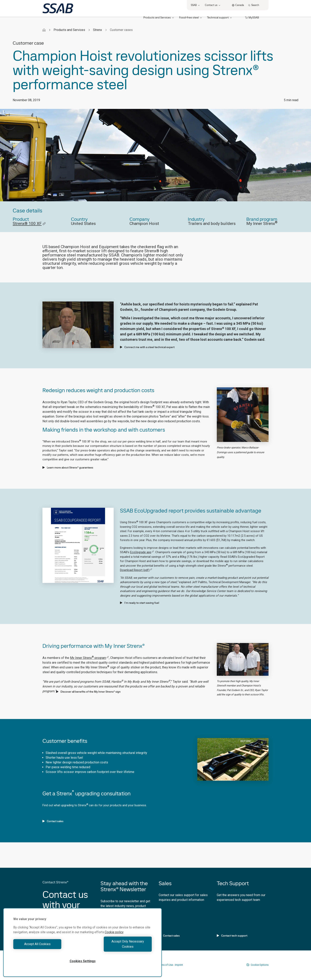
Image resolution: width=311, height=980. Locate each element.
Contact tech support (232, 936)
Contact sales (53, 821)
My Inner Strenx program (89, 658)
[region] (83, 945)
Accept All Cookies (47, 947)
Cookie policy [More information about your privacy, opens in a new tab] (114, 937)
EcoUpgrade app (142, 552)
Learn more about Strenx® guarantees (68, 467)
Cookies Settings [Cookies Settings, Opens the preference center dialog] (83, 961)
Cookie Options (257, 965)
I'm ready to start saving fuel (140, 603)
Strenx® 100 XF (29, 224)
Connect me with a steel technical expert (147, 347)
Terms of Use (165, 965)
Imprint (179, 965)
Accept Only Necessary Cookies (118, 947)
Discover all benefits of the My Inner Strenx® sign (88, 692)
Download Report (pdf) (136, 570)
